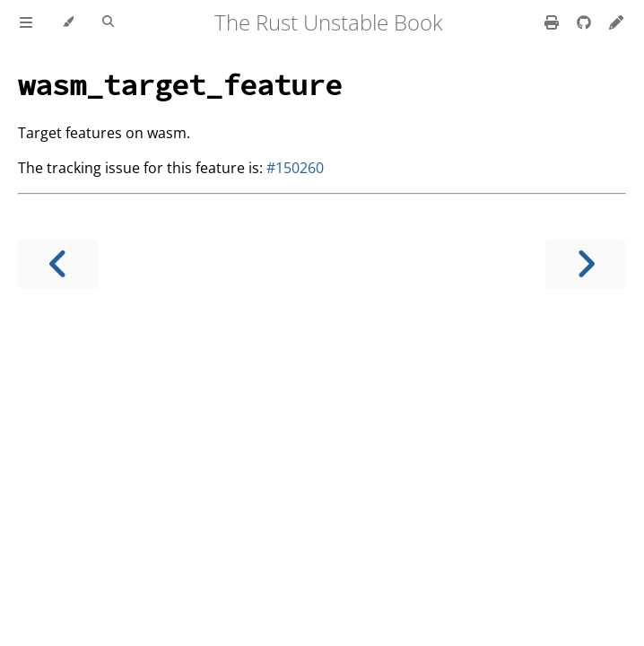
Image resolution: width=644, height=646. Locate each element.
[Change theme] (68, 22)
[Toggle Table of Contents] (26, 22)
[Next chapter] (586, 264)
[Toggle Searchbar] (108, 22)
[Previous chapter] (58, 264)
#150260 (295, 168)
